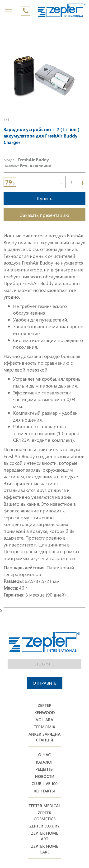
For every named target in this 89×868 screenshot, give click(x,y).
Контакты (44, 791)
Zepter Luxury (44, 826)
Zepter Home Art (45, 836)
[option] (44, 76)
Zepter (45, 705)
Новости (45, 776)
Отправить (45, 683)
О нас (44, 755)
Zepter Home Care (45, 849)
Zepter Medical (44, 806)
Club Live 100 (44, 784)
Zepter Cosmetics (45, 816)
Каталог (44, 762)
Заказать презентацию (45, 215)
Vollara (44, 720)
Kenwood (45, 712)
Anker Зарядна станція (44, 737)
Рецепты (44, 769)
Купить (45, 198)
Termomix (45, 727)
